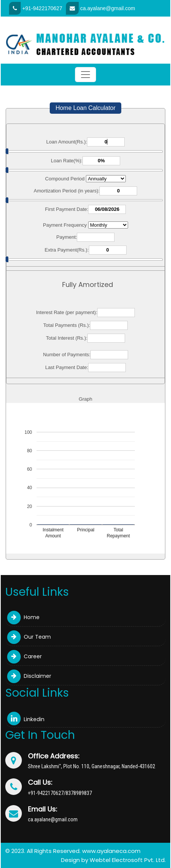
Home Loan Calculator (85, 108)
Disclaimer (29, 676)
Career (24, 656)
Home (23, 617)
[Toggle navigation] (85, 75)
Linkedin (26, 719)
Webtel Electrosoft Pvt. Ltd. (128, 860)
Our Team (29, 637)
